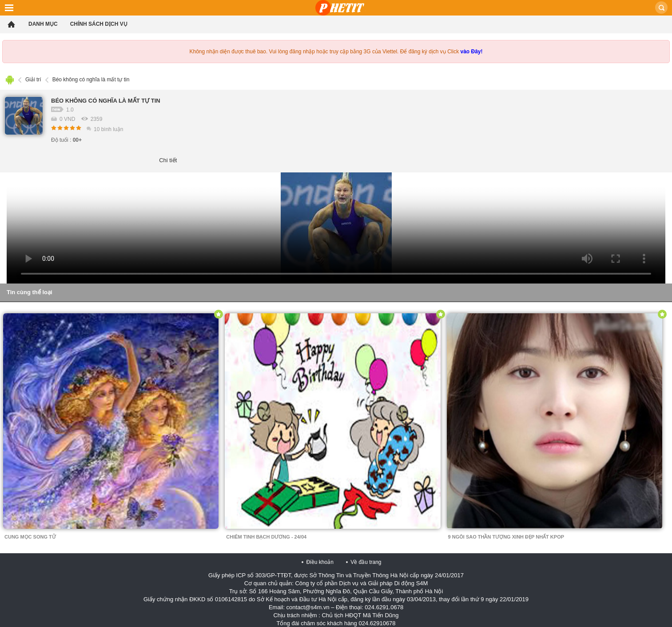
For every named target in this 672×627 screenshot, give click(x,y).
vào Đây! (471, 52)
